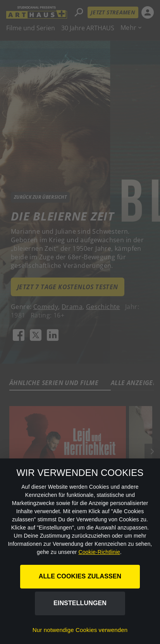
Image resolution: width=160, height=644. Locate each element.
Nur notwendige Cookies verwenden (80, 630)
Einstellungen (80, 603)
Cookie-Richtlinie (99, 552)
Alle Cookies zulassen (80, 576)
